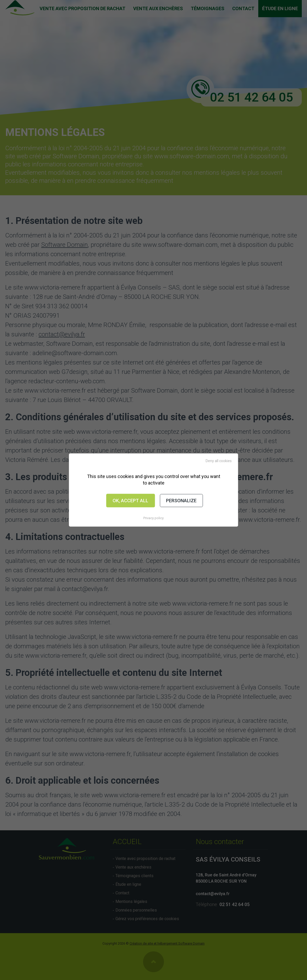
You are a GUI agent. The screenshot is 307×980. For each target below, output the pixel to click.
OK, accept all (130, 501)
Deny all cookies (219, 461)
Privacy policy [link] (153, 518)
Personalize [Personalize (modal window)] (181, 501)
